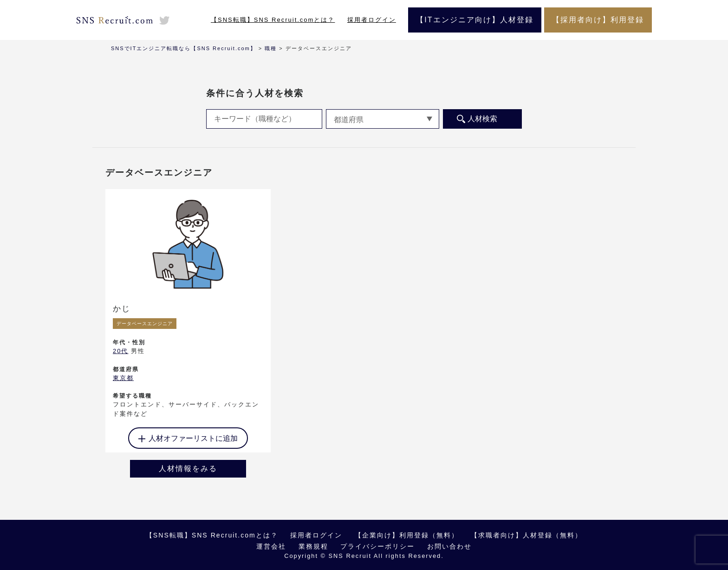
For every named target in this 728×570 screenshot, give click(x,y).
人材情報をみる (188, 468)
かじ (122, 309)
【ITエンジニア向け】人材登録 (474, 20)
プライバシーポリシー (377, 546)
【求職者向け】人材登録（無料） (526, 535)
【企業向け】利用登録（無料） (407, 535)
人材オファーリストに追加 (193, 438)
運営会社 (271, 546)
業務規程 (313, 546)
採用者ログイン (372, 20)
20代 (120, 351)
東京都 (123, 378)
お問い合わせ (449, 546)
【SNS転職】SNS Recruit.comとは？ (273, 20)
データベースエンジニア (145, 324)
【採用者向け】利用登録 (598, 20)
